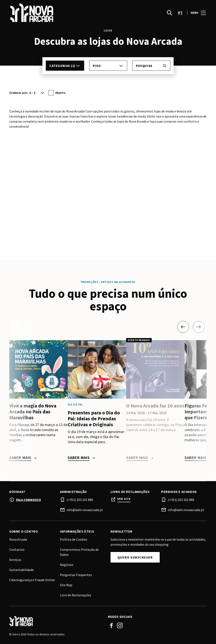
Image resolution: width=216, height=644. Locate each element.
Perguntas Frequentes (76, 575)
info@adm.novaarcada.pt (85, 510)
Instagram (120, 625)
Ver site (124, 499)
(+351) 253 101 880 (80, 500)
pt (180, 13)
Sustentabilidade (22, 570)
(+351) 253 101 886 (181, 500)
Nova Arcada (18, 539)
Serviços (15, 560)
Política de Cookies (74, 539)
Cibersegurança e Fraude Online (32, 580)
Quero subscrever (135, 557)
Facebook (111, 625)
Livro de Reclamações (76, 595)
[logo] (59, 13)
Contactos (17, 549)
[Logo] (56, 621)
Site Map (66, 585)
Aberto (60, 93)
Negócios (67, 565)
